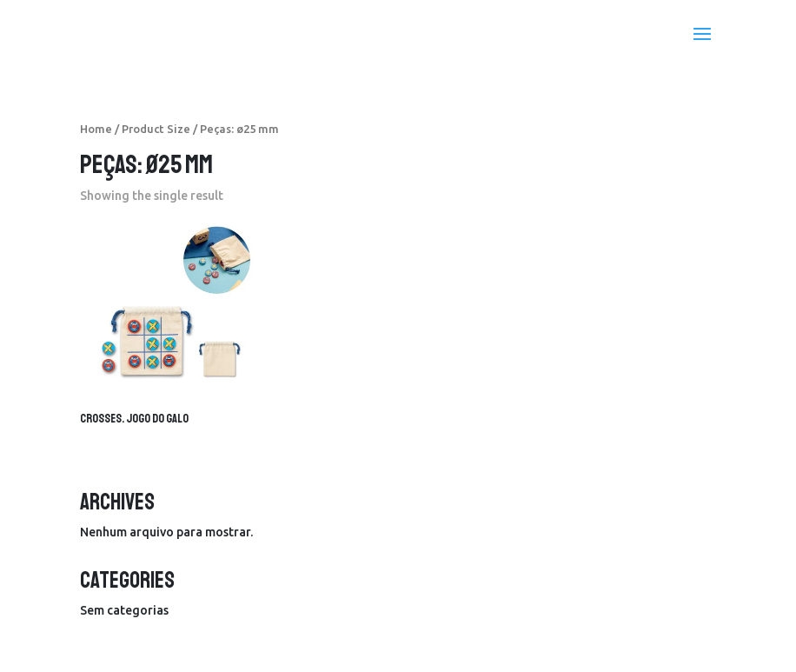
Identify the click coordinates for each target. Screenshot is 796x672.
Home (96, 129)
